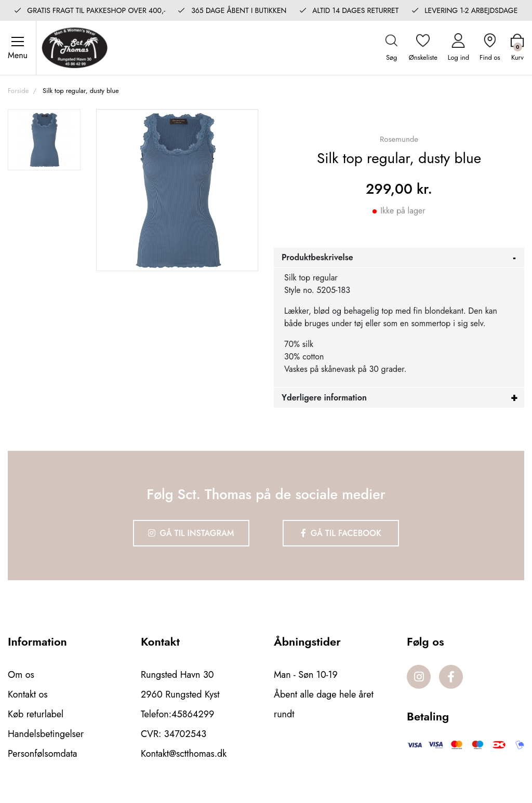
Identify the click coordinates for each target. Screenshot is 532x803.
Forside (18, 91)
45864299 (193, 714)
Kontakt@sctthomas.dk (184, 754)
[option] (44, 140)
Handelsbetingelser (46, 734)
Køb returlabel (36, 714)
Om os (21, 675)
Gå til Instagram (191, 533)
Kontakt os (28, 694)
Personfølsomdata (42, 754)
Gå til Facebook (341, 533)
